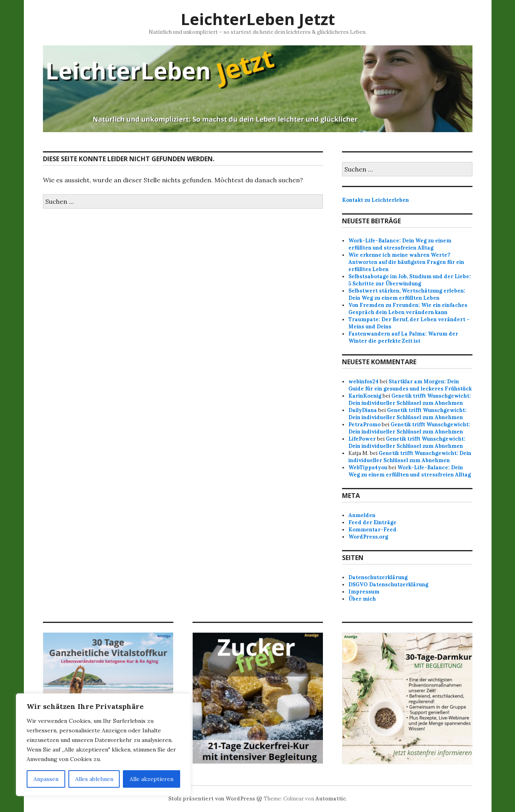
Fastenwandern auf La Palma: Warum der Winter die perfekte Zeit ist (403, 337)
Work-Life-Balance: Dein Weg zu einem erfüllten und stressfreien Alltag (400, 244)
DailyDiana (363, 410)
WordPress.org (368, 537)
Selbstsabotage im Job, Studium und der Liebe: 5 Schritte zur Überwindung (410, 280)
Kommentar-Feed (372, 530)
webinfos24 (363, 382)
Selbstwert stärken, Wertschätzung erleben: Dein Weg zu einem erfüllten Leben (407, 294)
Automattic (331, 799)
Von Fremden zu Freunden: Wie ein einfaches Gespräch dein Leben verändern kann (408, 309)
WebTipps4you (368, 467)
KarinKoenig (365, 396)
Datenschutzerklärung (378, 577)
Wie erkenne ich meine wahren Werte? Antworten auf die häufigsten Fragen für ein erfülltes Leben (406, 262)
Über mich (362, 599)
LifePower (362, 439)
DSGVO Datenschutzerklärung (388, 585)
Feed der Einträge (372, 522)
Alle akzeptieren (152, 779)
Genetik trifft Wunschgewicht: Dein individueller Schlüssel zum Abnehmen (410, 399)
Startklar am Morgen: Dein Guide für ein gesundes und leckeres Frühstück (410, 385)
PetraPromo (364, 425)
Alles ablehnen (94, 779)
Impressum (364, 592)
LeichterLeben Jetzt (258, 19)
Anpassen (46, 779)
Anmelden (362, 515)
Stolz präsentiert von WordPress (212, 799)
